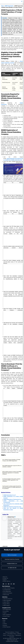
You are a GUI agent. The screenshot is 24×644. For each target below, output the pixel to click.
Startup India (6, 595)
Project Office (6, 604)
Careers (5, 624)
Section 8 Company (8, 593)
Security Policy (11, 635)
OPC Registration (7, 591)
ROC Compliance (7, 615)
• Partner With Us (6, 581)
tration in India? (9, 510)
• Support (4, 580)
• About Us (5, 577)
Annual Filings (6, 616)
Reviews (5, 625)
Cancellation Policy (12, 634)
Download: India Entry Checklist (12, 559)
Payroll (5, 613)
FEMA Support (6, 605)
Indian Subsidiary (7, 600)
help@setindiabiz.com (12, 563)
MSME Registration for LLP (10, 495)
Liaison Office (6, 602)
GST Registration (7, 610)
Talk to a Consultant (12, 555)
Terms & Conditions (10, 632)
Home (2, 6)
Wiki (4, 622)
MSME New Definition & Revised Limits (12, 507)
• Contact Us (5, 578)
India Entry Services (8, 599)
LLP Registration (7, 590)
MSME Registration (9, 6)
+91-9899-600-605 (12, 568)
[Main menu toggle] (22, 1)
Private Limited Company (9, 588)
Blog (4, 620)
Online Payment (7, 627)
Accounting (6, 611)
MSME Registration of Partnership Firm (12, 499)
